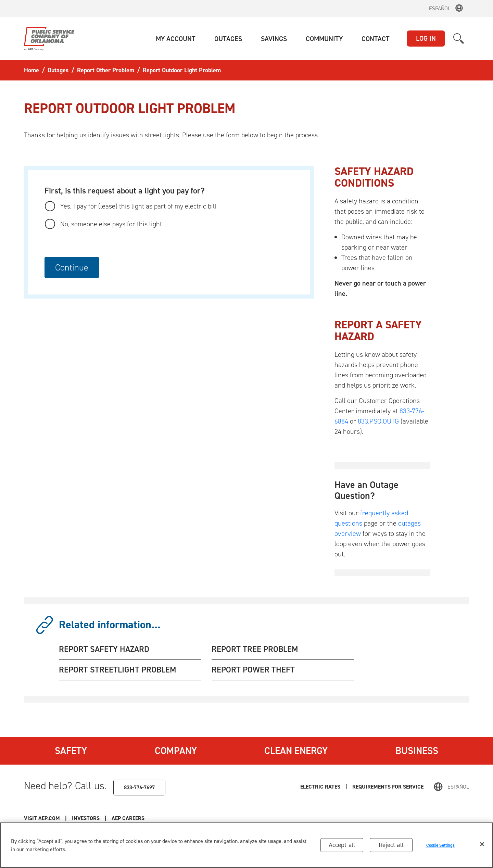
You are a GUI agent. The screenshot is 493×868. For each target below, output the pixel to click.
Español (440, 8)
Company (176, 751)
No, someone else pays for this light (111, 224)
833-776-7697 (139, 787)
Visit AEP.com (42, 818)
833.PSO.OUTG (378, 421)
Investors (86, 818)
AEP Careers (128, 818)
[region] (246, 845)
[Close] (482, 844)
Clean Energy (296, 751)
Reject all (391, 845)
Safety (71, 751)
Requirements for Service (388, 787)
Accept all (342, 845)
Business (417, 751)
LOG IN (426, 38)
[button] (176, 39)
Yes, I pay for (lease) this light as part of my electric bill (138, 206)
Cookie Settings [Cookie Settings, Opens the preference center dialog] (441, 845)
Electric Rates (320, 787)
